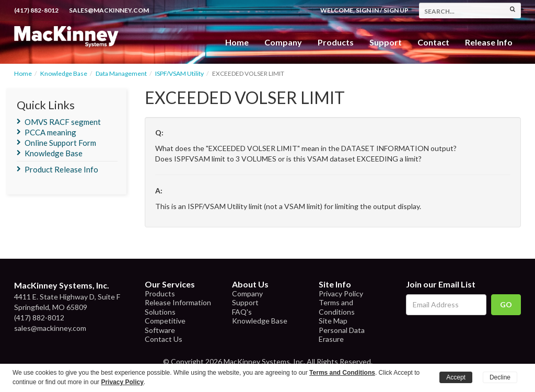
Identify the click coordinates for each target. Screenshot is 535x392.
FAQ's (242, 312)
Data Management (121, 73)
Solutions (160, 312)
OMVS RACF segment (63, 122)
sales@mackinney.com (109, 10)
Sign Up (396, 10)
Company (283, 42)
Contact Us (164, 339)
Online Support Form (60, 143)
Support (386, 42)
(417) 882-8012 (36, 10)
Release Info (489, 42)
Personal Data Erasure (342, 335)
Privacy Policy (341, 293)
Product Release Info (61, 169)
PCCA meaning (50, 132)
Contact (433, 42)
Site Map (333, 321)
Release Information (178, 302)
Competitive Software (165, 325)
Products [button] (336, 42)
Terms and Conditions (337, 307)
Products (160, 293)
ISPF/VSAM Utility (179, 73)
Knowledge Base (64, 73)
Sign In (367, 10)
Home (237, 42)
